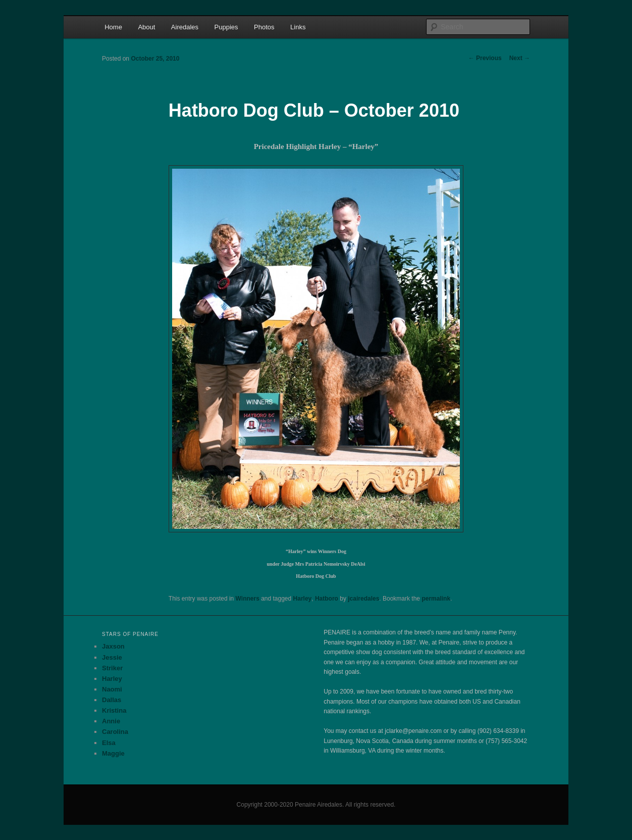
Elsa (109, 743)
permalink (436, 599)
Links (298, 27)
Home (113, 27)
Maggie (113, 753)
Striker (112, 668)
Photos (264, 27)
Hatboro (327, 599)
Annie (111, 721)
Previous (485, 58)
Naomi (112, 689)
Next (520, 58)
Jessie (112, 657)
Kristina (114, 710)
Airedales (185, 27)
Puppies (226, 27)
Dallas (112, 700)
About (146, 27)
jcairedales (363, 599)
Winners (248, 599)
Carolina (115, 732)
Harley (303, 599)
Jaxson (113, 646)
